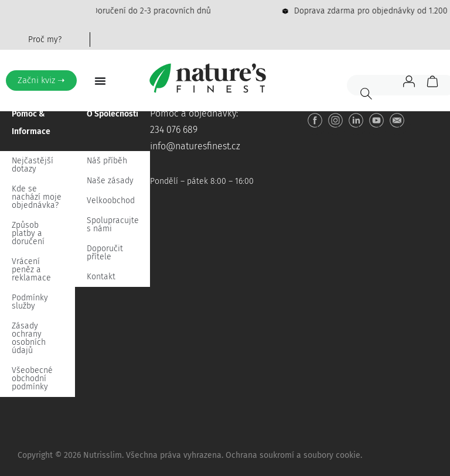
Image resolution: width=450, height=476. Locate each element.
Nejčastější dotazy (33, 165)
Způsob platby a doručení (28, 233)
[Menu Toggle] (100, 81)
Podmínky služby (30, 302)
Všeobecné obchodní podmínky (32, 379)
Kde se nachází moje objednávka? (37, 197)
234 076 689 (174, 130)
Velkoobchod (111, 201)
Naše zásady (110, 181)
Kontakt (101, 277)
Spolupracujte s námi (113, 225)
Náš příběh (107, 161)
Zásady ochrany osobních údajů (29, 338)
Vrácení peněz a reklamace (31, 270)
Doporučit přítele (105, 253)
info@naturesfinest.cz (195, 146)
